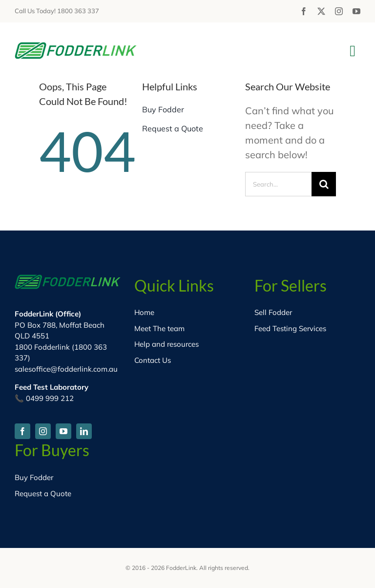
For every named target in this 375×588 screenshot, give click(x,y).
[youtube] (356, 11)
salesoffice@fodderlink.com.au (66, 369)
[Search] (324, 184)
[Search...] (279, 184)
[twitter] (321, 11)
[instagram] (339, 11)
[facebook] (304, 11)
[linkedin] (84, 431)
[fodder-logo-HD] (76, 47)
